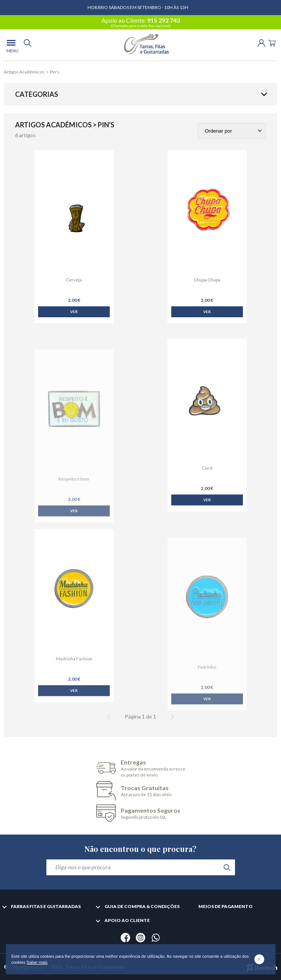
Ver (74, 312)
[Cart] (272, 42)
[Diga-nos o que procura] (141, 867)
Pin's (55, 72)
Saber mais (37, 962)
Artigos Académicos (24, 72)
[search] (28, 45)
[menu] (11, 45)
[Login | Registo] (261, 42)
